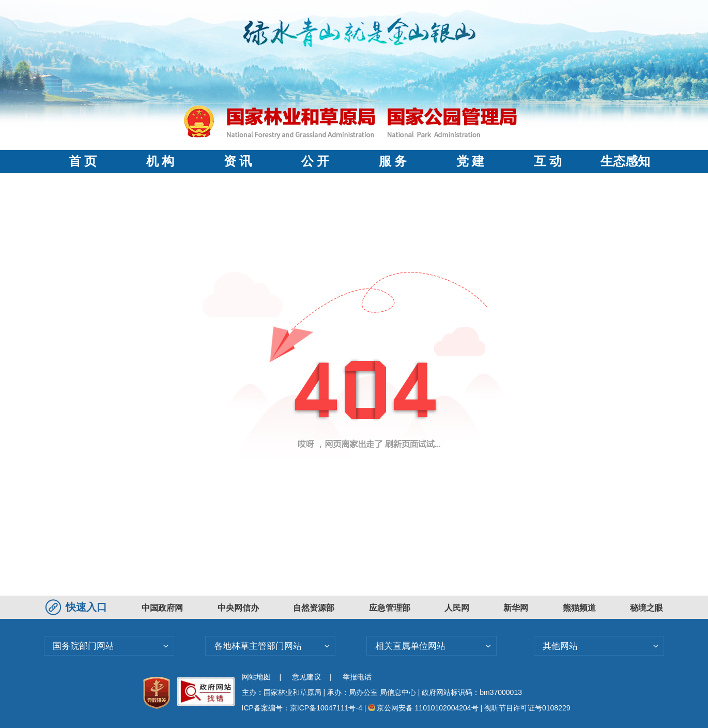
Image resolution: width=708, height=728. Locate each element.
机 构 (160, 161)
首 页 (83, 161)
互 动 (548, 161)
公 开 (315, 161)
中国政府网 (162, 608)
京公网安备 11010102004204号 (423, 708)
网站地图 (256, 677)
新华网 (516, 608)
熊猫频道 (579, 608)
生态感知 (625, 161)
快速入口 (78, 607)
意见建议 (306, 677)
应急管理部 (390, 608)
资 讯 (238, 161)
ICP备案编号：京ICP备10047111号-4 (303, 708)
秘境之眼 (647, 608)
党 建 (470, 161)
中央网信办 (238, 608)
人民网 (457, 608)
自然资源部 (314, 608)
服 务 (393, 161)
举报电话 (357, 677)
